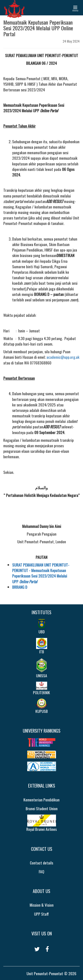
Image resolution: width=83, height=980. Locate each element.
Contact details (41, 863)
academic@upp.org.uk (63, 357)
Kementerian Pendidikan (41, 800)
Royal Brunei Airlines (41, 823)
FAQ (41, 871)
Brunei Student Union (42, 808)
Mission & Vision (42, 905)
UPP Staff (41, 914)
